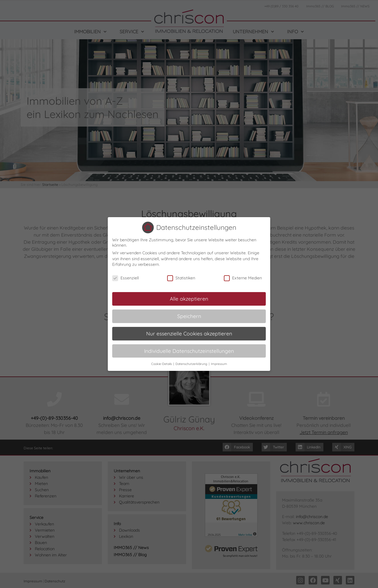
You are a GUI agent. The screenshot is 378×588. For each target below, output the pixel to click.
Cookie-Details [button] (162, 363)
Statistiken (181, 278)
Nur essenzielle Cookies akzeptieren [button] (189, 333)
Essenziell (126, 278)
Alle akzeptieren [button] (189, 298)
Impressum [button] (219, 363)
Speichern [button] (189, 316)
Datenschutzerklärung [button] (192, 363)
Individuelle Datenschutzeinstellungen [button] (189, 350)
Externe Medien (243, 278)
